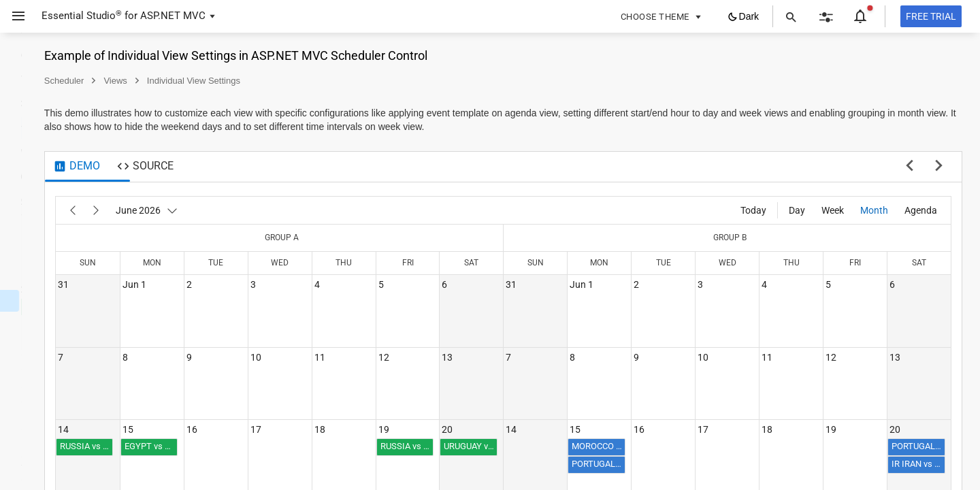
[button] (13, 16)
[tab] (241, 167)
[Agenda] (921, 210)
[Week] (833, 210)
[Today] (753, 210)
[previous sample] (910, 167)
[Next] (260, 210)
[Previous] (237, 210)
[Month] (874, 210)
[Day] (797, 210)
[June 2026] (311, 210)
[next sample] (939, 167)
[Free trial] (931, 16)
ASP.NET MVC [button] (173, 16)
